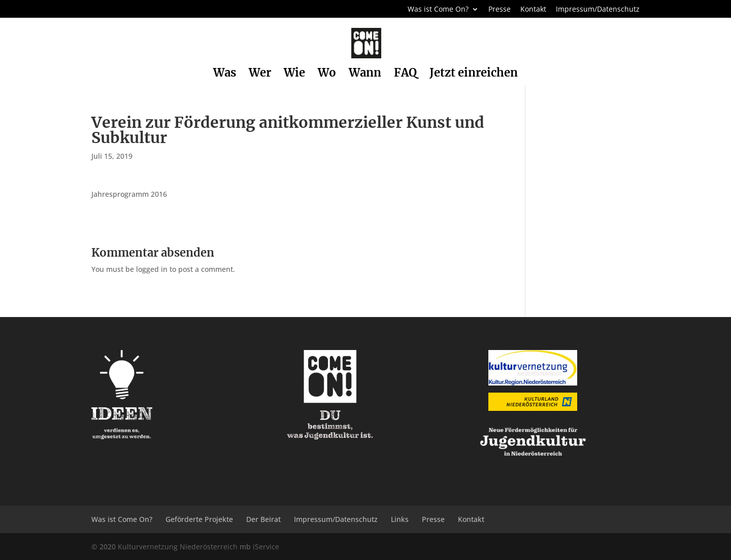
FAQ (405, 74)
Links (400, 519)
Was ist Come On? (438, 10)
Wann (365, 74)
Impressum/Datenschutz (598, 10)
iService (266, 547)
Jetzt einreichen (474, 74)
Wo (327, 74)
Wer (260, 74)
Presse (500, 10)
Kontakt (533, 10)
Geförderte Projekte (199, 519)
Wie (294, 74)
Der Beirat (263, 519)
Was (225, 74)
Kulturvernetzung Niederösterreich (178, 547)
